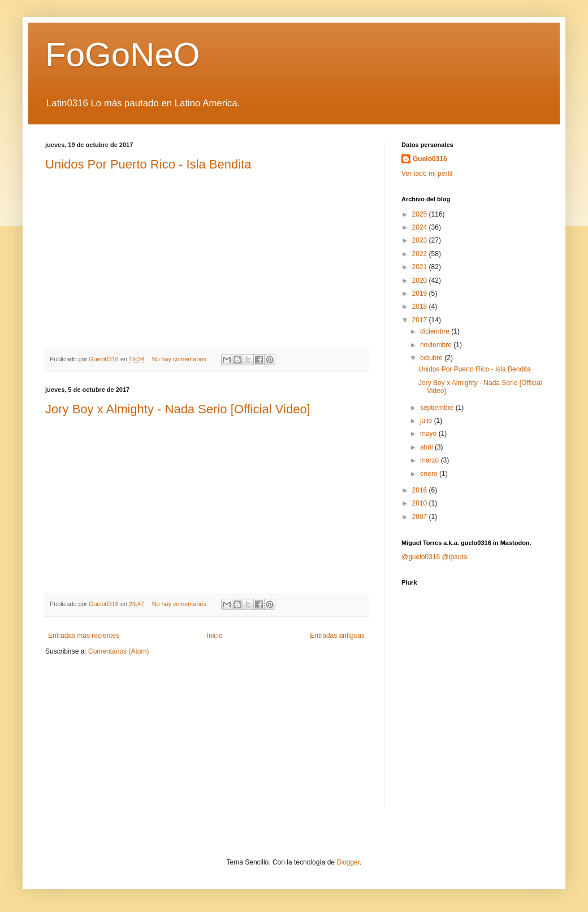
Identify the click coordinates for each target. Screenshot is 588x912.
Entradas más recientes (84, 636)
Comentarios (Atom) (118, 651)
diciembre (436, 331)
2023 (421, 240)
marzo (431, 460)
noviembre (437, 345)
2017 (421, 320)
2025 (421, 214)
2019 (421, 293)
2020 (421, 280)
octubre (432, 358)
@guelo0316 (421, 557)
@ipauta (455, 557)
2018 (421, 306)
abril (427, 447)
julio (427, 421)
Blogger (348, 862)
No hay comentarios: (181, 359)
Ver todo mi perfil (427, 174)
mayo (429, 434)
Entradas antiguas (337, 636)
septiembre (438, 408)
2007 (421, 517)
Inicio (215, 636)
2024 (421, 227)
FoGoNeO (122, 55)
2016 (421, 490)
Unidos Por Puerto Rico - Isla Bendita (148, 164)
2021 (421, 267)
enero (430, 474)
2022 (421, 254)
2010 (421, 503)
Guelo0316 (430, 159)
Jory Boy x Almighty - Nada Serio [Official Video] (178, 409)
